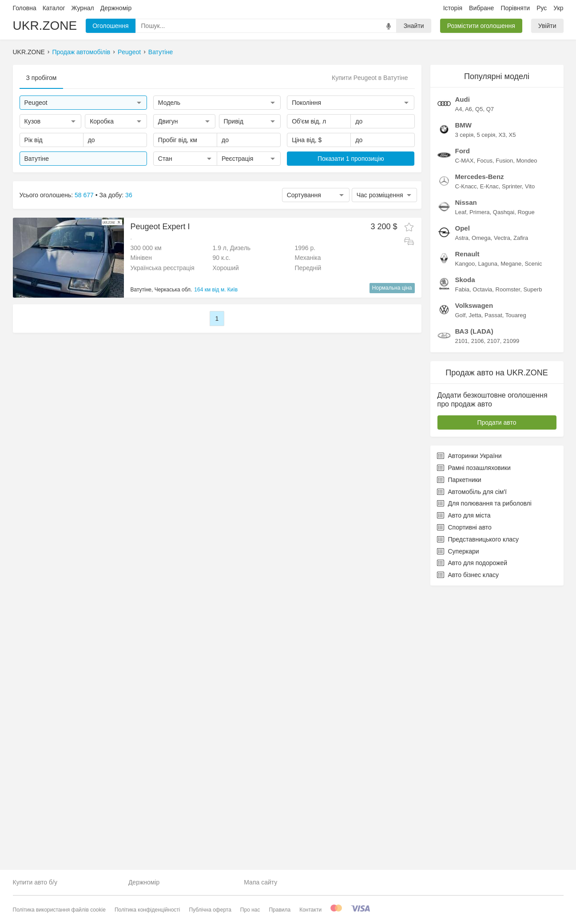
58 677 (84, 195)
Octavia (482, 565)
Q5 (479, 384)
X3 (502, 410)
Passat (493, 591)
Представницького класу (478, 815)
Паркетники (459, 755)
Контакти (310, 910)
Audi (463, 375)
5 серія (486, 410)
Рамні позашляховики (474, 743)
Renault (467, 529)
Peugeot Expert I (160, 227)
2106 (478, 616)
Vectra (502, 513)
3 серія (465, 410)
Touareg (516, 591)
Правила (280, 910)
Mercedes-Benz (480, 452)
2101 (462, 616)
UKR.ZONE (45, 26)
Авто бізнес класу (468, 850)
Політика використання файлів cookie (59, 910)
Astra (462, 513)
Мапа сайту (260, 882)
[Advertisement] (497, 198)
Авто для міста (464, 791)
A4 (459, 384)
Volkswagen (474, 581)
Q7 (490, 384)
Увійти (547, 26)
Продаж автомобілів (81, 52)
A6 (469, 384)
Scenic (533, 539)
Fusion (504, 436)
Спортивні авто (464, 803)
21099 (511, 616)
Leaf (461, 488)
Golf (461, 591)
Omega (481, 513)
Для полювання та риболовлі (484, 779)
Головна (25, 8)
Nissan (466, 478)
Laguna (488, 539)
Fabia (463, 565)
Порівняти (515, 8)
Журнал (83, 8)
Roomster (508, 565)
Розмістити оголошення (481, 26)
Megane (511, 539)
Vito (530, 462)
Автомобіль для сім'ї (472, 767)
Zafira (521, 513)
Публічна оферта (210, 910)
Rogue (526, 488)
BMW (464, 400)
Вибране (481, 8)
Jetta (475, 591)
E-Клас (489, 462)
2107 (494, 616)
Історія (453, 8)
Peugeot (129, 52)
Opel (463, 504)
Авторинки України (469, 731)
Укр (558, 8)
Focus (485, 436)
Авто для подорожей (472, 838)
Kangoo (465, 539)
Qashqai (504, 488)
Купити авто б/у (35, 882)
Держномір (116, 8)
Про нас (250, 910)
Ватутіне (161, 52)
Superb (532, 565)
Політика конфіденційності (147, 910)
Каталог (54, 8)
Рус (542, 8)
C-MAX (465, 436)
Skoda (465, 555)
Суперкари (458, 827)
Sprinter (512, 462)
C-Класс (466, 462)
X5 (512, 410)
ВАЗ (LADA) (474, 607)
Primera (480, 488)
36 (129, 195)
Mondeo (527, 436)
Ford (463, 426)
